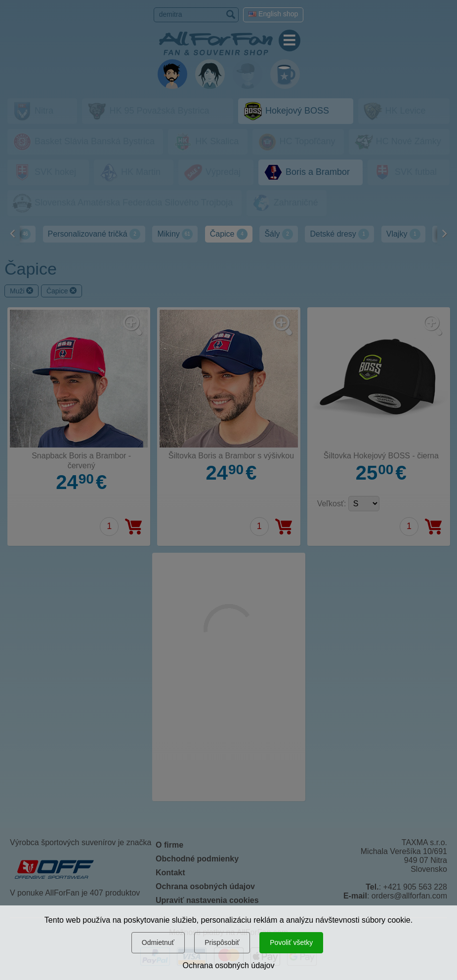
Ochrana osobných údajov (229, 965)
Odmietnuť (158, 942)
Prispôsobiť (222, 942)
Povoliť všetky (291, 942)
